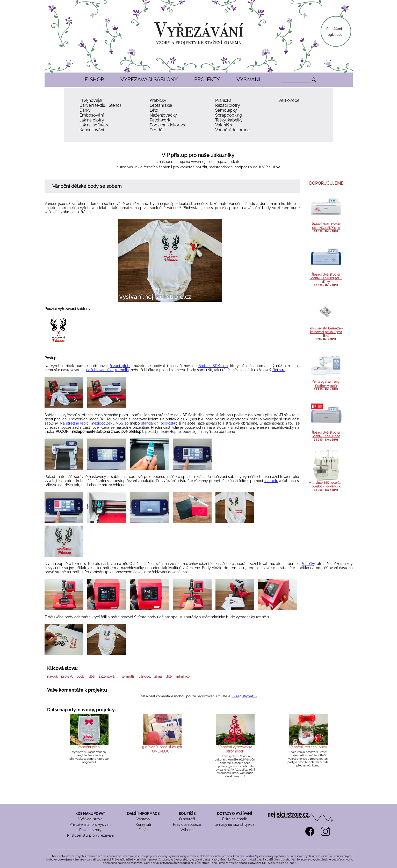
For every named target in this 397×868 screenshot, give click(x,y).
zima (158, 676)
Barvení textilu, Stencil (100, 105)
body (80, 676)
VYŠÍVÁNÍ (248, 80)
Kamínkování (92, 130)
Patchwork (160, 120)
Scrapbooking (229, 115)
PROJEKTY (207, 80)
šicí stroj (279, 370)
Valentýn (223, 125)
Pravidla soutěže (187, 824)
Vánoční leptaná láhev (308, 747)
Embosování (92, 115)
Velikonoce (289, 100)
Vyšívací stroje (90, 819)
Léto (154, 110)
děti (92, 676)
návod (52, 676)
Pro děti (157, 130)
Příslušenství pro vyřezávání (90, 835)
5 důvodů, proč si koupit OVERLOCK (162, 749)
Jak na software (95, 125)
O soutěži (187, 819)
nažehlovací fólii (100, 370)
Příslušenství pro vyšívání (90, 824)
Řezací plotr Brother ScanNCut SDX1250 (326, 226)
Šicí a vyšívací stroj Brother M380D (326, 384)
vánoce (144, 676)
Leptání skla (161, 105)
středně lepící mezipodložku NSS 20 (97, 423)
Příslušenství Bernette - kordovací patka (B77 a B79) (326, 332)
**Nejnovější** (92, 100)
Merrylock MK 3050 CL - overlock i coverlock (326, 485)
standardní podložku (159, 423)
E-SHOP (94, 80)
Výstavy (143, 819)
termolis (122, 370)
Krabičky (158, 100)
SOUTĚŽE (187, 814)
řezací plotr (120, 366)
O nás (143, 830)
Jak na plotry (92, 120)
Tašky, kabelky (229, 120)
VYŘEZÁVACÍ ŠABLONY (149, 80)
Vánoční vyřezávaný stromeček (235, 749)
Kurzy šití (143, 824)
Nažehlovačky (163, 115)
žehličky (308, 564)
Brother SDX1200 (213, 366)
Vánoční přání (89, 747)
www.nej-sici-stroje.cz (209, 162)
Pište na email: (234, 819)
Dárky (85, 110)
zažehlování (108, 676)
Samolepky (226, 110)
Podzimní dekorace (168, 125)
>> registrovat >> (245, 696)
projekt (67, 676)
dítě (169, 676)
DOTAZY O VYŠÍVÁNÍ (234, 814)
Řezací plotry (228, 105)
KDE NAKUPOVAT (90, 814)
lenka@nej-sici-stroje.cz (234, 824)
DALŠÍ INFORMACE (143, 814)
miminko (183, 676)
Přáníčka (223, 100)
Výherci (187, 830)
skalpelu (271, 481)
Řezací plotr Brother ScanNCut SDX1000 (326, 434)
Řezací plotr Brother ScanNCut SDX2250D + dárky (326, 278)
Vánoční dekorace (232, 130)
